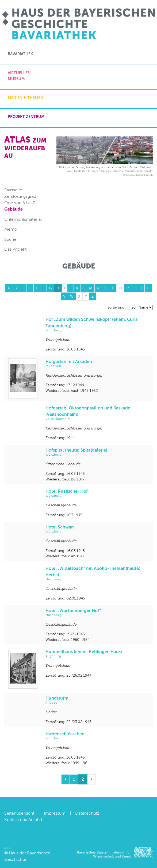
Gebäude (14, 209)
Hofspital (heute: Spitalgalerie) (97, 452)
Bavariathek (20, 54)
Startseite (13, 190)
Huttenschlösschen (97, 736)
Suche (10, 239)
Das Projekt (15, 249)
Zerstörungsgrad (20, 196)
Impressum (55, 813)
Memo (11, 229)
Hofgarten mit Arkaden (97, 364)
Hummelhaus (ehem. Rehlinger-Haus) (97, 654)
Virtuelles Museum (19, 76)
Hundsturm (97, 700)
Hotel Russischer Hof (97, 493)
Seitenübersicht (19, 813)
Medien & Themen (26, 98)
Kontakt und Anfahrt (23, 820)
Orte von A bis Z (20, 203)
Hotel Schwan (97, 529)
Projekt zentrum (26, 117)
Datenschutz (87, 813)
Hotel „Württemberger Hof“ (97, 613)
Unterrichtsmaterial (23, 219)
